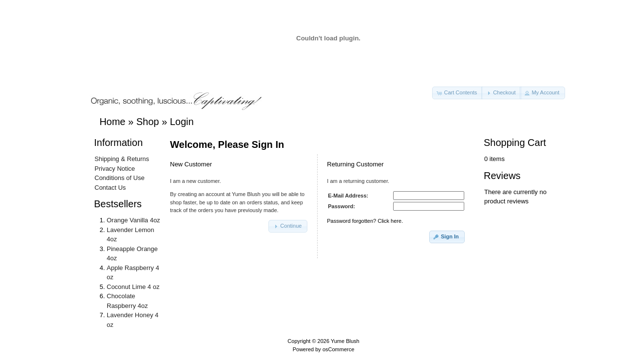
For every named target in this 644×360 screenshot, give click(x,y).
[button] (457, 93)
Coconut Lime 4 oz (133, 287)
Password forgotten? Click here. (365, 221)
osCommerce (338, 349)
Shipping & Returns (122, 159)
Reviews (502, 176)
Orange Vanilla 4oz (133, 220)
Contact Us (110, 188)
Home (112, 122)
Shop (148, 122)
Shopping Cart (515, 143)
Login (182, 122)
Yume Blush (345, 341)
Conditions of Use (120, 178)
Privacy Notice (115, 169)
